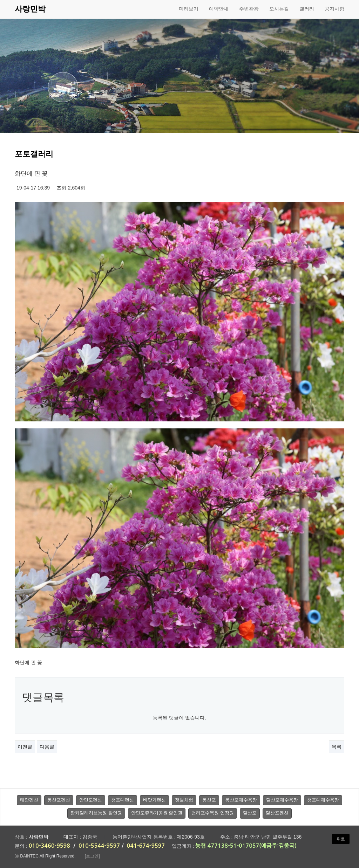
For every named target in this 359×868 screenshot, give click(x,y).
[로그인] (92, 856)
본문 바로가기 (0, 0)
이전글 (25, 747)
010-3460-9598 (49, 846)
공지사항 (334, 9)
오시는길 (279, 9)
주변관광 (249, 9)
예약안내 (219, 9)
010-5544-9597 (99, 846)
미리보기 (189, 9)
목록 (337, 747)
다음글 (47, 747)
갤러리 (307, 9)
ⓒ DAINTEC (27, 856)
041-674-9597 (146, 846)
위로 (341, 839)
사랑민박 (30, 9)
